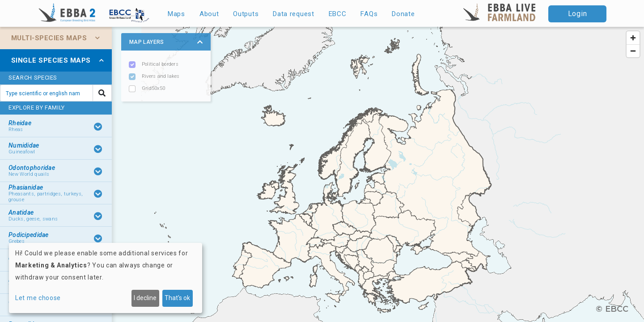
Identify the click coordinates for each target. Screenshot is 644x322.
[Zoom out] (633, 51)
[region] (322, 174)
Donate (403, 14)
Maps (176, 14)
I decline (145, 298)
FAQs (369, 14)
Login (578, 14)
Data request (293, 14)
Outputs (246, 14)
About (209, 14)
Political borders (160, 64)
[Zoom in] (633, 38)
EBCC (338, 14)
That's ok (177, 298)
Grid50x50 (153, 88)
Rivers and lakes (161, 76)
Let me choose (38, 298)
